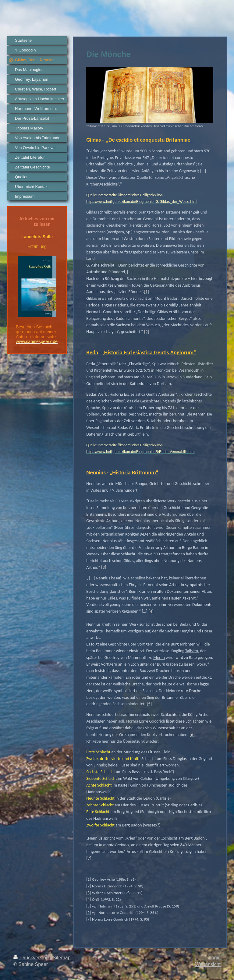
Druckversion (32, 958)
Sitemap (62, 958)
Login (215, 958)
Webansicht (208, 964)
